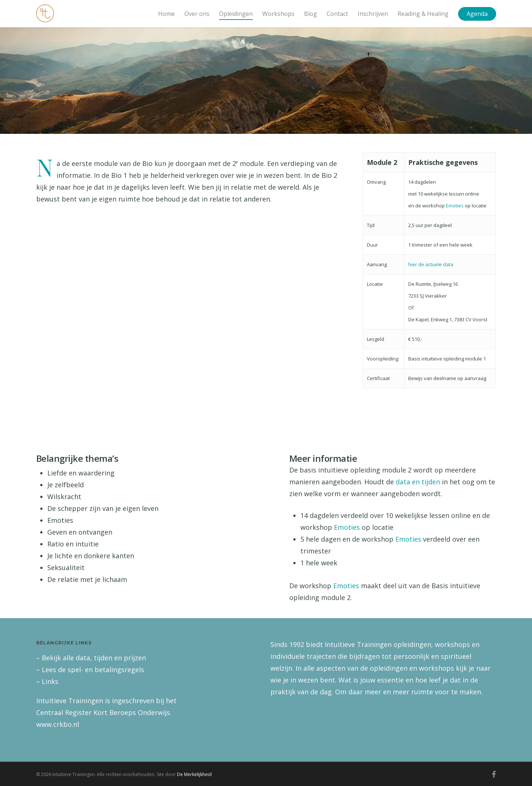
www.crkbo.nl (58, 724)
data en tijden (418, 482)
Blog (311, 14)
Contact (337, 14)
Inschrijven (373, 14)
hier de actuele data (431, 264)
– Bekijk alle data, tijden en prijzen (91, 658)
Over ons (197, 14)
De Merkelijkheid (194, 774)
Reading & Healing (423, 14)
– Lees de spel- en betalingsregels (90, 670)
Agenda (477, 14)
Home (166, 14)
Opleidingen (236, 14)
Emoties (455, 206)
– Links (47, 681)
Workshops (278, 14)
